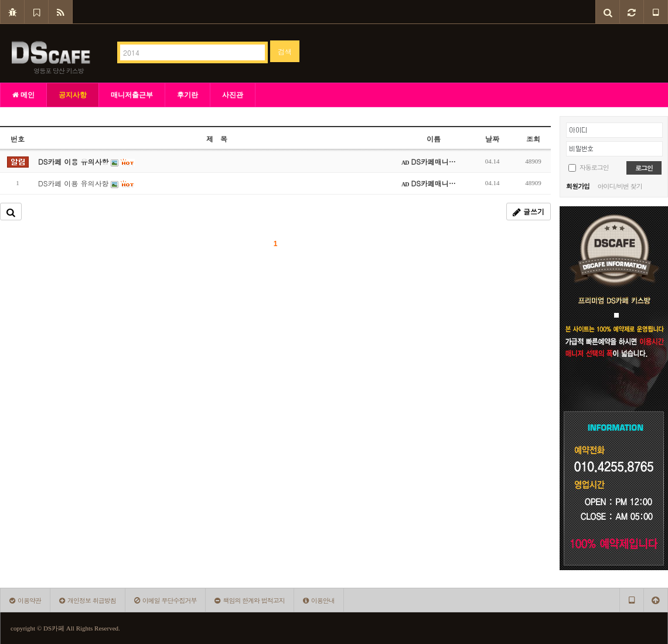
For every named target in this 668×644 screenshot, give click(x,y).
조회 (533, 139)
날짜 (492, 139)
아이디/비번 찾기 (619, 186)
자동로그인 (594, 167)
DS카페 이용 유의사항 (86, 183)
